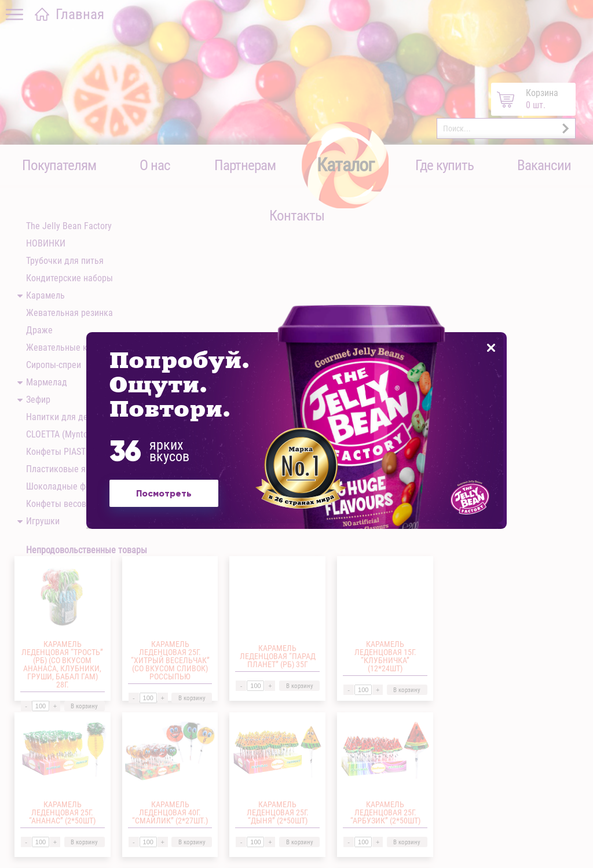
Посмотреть (166, 500)
